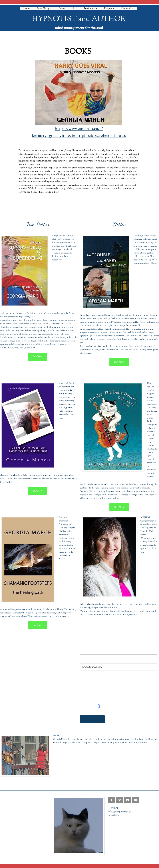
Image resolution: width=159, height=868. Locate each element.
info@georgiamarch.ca (119, 812)
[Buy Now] (38, 357)
